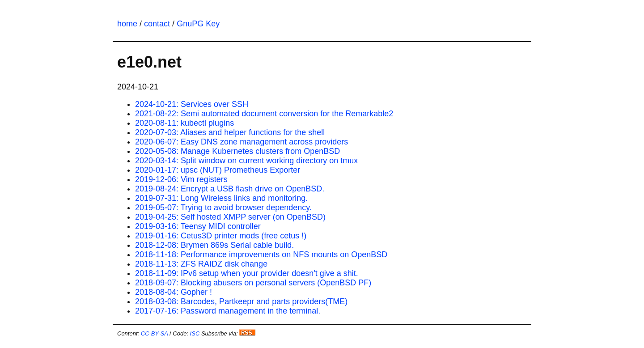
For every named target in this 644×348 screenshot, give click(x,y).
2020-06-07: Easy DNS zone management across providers (241, 142)
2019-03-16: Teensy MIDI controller (198, 226)
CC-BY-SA (155, 333)
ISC (195, 333)
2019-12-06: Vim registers (181, 179)
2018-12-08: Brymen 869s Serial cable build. (214, 245)
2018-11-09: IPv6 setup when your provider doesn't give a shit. (247, 273)
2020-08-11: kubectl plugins (184, 123)
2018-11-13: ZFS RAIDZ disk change (201, 264)
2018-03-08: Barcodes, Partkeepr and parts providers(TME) (241, 301)
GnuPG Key (198, 24)
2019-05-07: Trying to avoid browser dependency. (223, 208)
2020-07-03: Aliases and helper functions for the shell (230, 132)
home (127, 24)
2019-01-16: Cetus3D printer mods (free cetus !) (221, 236)
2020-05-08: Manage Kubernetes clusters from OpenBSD (237, 151)
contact (157, 24)
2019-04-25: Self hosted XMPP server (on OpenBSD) (230, 217)
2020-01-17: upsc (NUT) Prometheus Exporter (218, 170)
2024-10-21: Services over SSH (192, 104)
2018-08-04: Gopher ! (174, 292)
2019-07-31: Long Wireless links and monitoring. (221, 198)
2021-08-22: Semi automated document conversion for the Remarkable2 (264, 114)
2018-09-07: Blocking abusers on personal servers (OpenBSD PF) (253, 283)
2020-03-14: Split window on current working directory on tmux (246, 161)
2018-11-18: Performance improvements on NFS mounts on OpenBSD (261, 255)
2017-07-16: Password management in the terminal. (228, 311)
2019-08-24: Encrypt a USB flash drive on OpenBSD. (230, 189)
